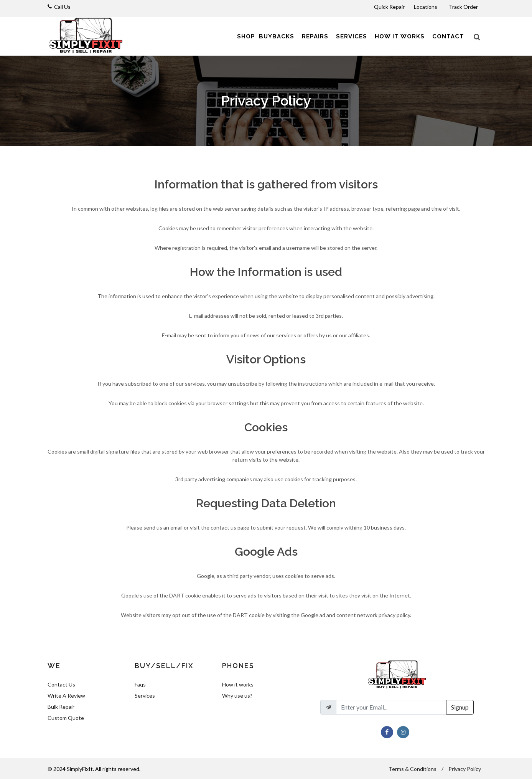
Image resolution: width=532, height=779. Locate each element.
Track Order (464, 7)
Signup (460, 707)
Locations (426, 7)
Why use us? (237, 696)
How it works (238, 684)
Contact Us (61, 684)
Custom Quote (66, 718)
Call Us (62, 7)
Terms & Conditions (413, 769)
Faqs (140, 684)
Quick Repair (389, 7)
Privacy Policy (465, 769)
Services (145, 696)
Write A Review (66, 696)
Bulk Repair (61, 707)
